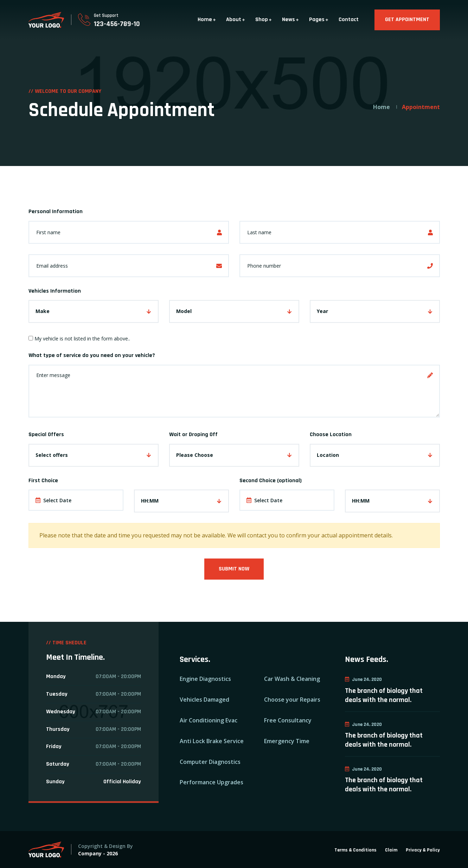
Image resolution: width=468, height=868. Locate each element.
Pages (317, 20)
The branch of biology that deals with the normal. (384, 695)
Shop (262, 20)
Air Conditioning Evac (209, 720)
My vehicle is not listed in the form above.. (79, 339)
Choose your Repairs (292, 700)
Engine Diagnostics (205, 679)
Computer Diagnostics (210, 762)
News (289, 20)
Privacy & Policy (423, 850)
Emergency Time (287, 741)
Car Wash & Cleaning (292, 679)
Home (205, 20)
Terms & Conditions (355, 850)
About (234, 20)
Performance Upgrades (211, 782)
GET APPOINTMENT (407, 20)
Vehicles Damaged (204, 700)
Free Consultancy (288, 720)
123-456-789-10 (117, 24)
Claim (391, 850)
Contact (349, 20)
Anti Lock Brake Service (212, 741)
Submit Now (234, 569)
